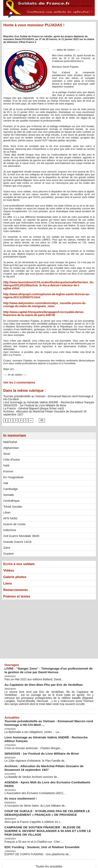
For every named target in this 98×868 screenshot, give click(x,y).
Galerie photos (16, 569)
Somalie (8, 486)
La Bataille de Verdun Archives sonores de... (28, 763)
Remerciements (17, 583)
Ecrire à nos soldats (21, 555)
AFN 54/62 (10, 509)
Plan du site (40, 861)
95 (41, 411)
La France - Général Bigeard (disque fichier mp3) (30, 403)
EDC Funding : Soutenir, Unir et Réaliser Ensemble (36, 824)
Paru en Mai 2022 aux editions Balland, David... (30, 672)
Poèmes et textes (18, 590)
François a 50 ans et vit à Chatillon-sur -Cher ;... (30, 819)
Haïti (6, 457)
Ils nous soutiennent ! (18, 779)
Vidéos (9, 562)
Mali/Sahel (10, 433)
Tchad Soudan (12, 498)
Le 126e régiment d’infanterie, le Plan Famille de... (32, 748)
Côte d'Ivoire (11, 451)
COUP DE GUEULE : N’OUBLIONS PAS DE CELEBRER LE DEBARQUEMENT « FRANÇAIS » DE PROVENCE (41, 792)
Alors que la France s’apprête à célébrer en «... (30, 801)
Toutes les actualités (49, 842)
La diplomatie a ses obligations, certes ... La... (29, 721)
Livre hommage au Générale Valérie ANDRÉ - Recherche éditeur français (43, 397)
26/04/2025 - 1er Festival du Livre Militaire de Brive (31, 400)
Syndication (58, 861)
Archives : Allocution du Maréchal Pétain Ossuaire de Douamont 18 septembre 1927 (49, 406)
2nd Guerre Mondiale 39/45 (21, 527)
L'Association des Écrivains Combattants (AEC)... (31, 774)
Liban (7, 504)
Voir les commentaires (17, 378)
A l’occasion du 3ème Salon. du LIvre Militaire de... (32, 786)
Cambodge (10, 480)
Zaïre (7, 539)
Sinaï (7, 445)
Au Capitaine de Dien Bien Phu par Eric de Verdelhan (38, 677)
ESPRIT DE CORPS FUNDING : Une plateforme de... (34, 830)
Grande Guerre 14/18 (17, 533)
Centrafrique (11, 492)
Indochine (9, 521)
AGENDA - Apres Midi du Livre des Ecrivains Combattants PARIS (45, 767)
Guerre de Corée (14, 515)
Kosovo (8, 462)
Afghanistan (11, 439)
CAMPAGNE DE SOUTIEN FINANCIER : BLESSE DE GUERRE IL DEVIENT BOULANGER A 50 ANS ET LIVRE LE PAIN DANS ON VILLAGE (44, 809)
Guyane (8, 545)
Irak (6, 474)
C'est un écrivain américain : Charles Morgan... (30, 736)
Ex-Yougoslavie (13, 468)
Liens (8, 576)
